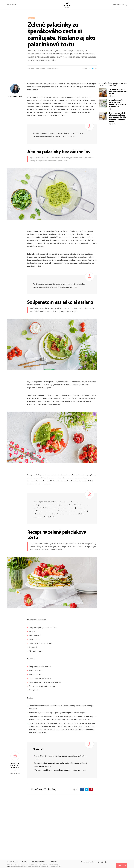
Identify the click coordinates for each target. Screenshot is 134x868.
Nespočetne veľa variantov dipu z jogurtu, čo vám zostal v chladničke (118, 154)
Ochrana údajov (38, 862)
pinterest (96, 68)
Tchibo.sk (53, 862)
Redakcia (24, 862)
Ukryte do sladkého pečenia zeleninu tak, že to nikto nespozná (60, 820)
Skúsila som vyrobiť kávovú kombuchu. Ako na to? (118, 142)
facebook (90, 68)
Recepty (32, 18)
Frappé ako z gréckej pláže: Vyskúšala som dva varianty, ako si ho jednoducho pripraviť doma (118, 168)
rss (106, 862)
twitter (93, 68)
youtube (102, 862)
